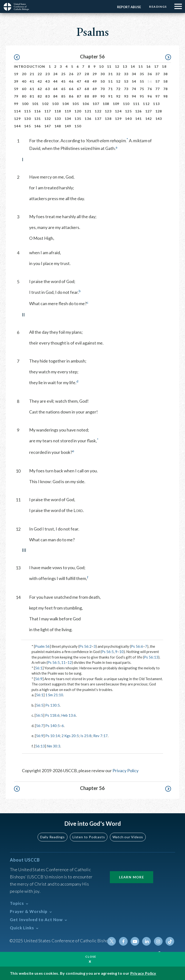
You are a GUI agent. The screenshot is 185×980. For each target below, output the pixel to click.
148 (58, 126)
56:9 (39, 679)
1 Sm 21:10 (54, 695)
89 (95, 96)
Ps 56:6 (137, 646)
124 (118, 111)
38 (166, 74)
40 (24, 81)
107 (96, 104)
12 (117, 66)
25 (63, 74)
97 (158, 96)
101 (35, 104)
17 (156, 66)
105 (76, 104)
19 (16, 74)
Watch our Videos (128, 837)
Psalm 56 (42, 646)
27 (79, 74)
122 (98, 111)
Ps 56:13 (151, 657)
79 (16, 96)
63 (48, 89)
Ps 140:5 (53, 726)
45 (63, 81)
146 (38, 126)
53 (126, 81)
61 (32, 89)
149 (68, 126)
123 (108, 111)
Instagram (158, 941)
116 (38, 111)
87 (79, 96)
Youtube (135, 941)
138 (108, 119)
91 (110, 96)
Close (91, 957)
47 (79, 81)
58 (166, 81)
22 (40, 74)
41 (32, 81)
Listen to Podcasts (89, 837)
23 (48, 74)
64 (56, 89)
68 (87, 89)
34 (134, 74)
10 (101, 66)
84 (56, 96)
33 (126, 74)
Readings (158, 7)
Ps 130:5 (53, 705)
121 (88, 111)
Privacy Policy (126, 770)
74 (134, 89)
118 (58, 111)
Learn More (132, 877)
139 (118, 119)
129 (17, 119)
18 (164, 66)
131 (38, 119)
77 (158, 89)
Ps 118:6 (52, 715)
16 (149, 66)
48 (87, 81)
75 (142, 89)
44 (56, 81)
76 (150, 89)
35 (142, 74)
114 (17, 111)
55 (142, 81)
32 (118, 74)
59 (16, 89)
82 (40, 96)
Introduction (30, 66)
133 (58, 119)
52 (118, 81)
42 (40, 81)
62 (40, 89)
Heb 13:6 (69, 715)
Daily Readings (53, 837)
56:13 (40, 746)
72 (118, 89)
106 (86, 104)
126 (139, 111)
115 (27, 111)
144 (17, 126)
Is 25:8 (86, 736)
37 (158, 74)
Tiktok (170, 941)
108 (106, 104)
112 (146, 104)
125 (128, 111)
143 (159, 119)
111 (136, 104)
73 (126, 89)
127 (149, 111)
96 (150, 96)
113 (156, 104)
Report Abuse (129, 7)
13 (125, 66)
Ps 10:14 (53, 736)
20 (24, 74)
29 (95, 74)
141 (139, 119)
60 (24, 89)
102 (45, 104)
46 (71, 81)
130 (27, 119)
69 (95, 89)
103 (55, 104)
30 (103, 74)
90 (103, 96)
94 (134, 96)
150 (78, 126)
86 (71, 96)
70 (103, 89)
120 (78, 111)
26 (71, 74)
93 (126, 96)
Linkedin (147, 941)
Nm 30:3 (53, 746)
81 (32, 96)
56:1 (39, 668)
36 (150, 74)
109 (116, 104)
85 (63, 96)
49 (95, 81)
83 (48, 96)
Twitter (112, 941)
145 (27, 126)
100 (25, 104)
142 (149, 119)
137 (98, 119)
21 (32, 74)
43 (48, 81)
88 (87, 96)
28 (87, 74)
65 (63, 89)
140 (128, 119)
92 (118, 96)
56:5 (40, 705)
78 (166, 89)
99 (16, 104)
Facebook (124, 941)
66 (71, 89)
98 (166, 96)
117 (48, 111)
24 (56, 74)
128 (159, 111)
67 (79, 89)
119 (68, 111)
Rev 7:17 (100, 736)
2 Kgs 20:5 (70, 736)
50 (103, 81)
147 (48, 126)
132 (48, 119)
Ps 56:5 (108, 652)
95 (142, 96)
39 (16, 81)
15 (141, 66)
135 (78, 119)
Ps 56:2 (85, 646)
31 (110, 74)
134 (68, 119)
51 (110, 81)
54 (134, 81)
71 (110, 89)
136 (88, 119)
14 (133, 66)
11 (109, 66)
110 (126, 104)
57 (158, 81)
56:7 (40, 726)
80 (24, 96)
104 (66, 104)
